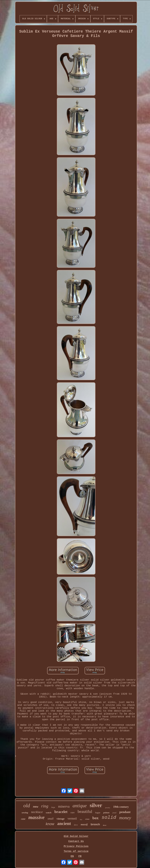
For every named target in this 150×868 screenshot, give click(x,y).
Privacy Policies (76, 846)
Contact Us (76, 841)
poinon (106, 813)
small (51, 819)
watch (49, 813)
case (23, 819)
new (35, 807)
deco (76, 825)
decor (105, 825)
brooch (95, 824)
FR (80, 856)
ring (45, 806)
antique (80, 806)
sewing (25, 813)
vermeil (72, 818)
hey (81, 819)
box (95, 818)
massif (84, 824)
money (125, 818)
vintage (61, 819)
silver (96, 805)
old (27, 806)
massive (36, 817)
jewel (114, 813)
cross (87, 819)
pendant (125, 812)
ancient (64, 823)
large (53, 807)
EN (72, 856)
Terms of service (76, 851)
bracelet (61, 812)
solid (109, 817)
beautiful (85, 812)
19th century (121, 807)
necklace (37, 812)
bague (98, 813)
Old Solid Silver (76, 836)
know (50, 824)
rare (73, 813)
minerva (64, 806)
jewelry (108, 808)
